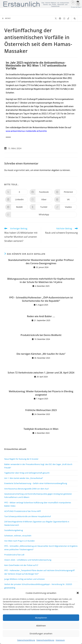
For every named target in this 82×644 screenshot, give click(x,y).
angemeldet (19, 170)
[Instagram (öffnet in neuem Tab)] (64, 18)
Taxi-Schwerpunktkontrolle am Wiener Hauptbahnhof (28, 516)
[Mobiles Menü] (6, 18)
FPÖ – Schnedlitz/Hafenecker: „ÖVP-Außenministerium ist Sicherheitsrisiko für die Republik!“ (41, 299)
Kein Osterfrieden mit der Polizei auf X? (21, 565)
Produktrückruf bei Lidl (14, 555)
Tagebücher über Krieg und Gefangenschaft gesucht (27, 473)
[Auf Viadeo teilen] (65, 207)
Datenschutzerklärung (26, 640)
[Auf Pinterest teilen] (65, 192)
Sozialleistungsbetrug (14, 530)
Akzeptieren (41, 618)
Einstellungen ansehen (41, 633)
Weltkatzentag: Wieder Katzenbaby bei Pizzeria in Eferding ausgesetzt (41, 393)
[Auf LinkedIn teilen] (17, 200)
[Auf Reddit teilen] (17, 207)
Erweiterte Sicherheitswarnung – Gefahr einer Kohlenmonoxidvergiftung (36, 483)
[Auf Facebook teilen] (41, 192)
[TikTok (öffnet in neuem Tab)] (68, 18)
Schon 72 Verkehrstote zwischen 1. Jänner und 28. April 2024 (41, 373)
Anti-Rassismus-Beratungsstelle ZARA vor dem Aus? (27, 489)
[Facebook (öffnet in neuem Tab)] (60, 18)
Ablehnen (41, 626)
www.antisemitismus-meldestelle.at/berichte (26, 131)
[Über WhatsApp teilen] (41, 215)
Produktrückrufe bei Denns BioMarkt (41, 335)
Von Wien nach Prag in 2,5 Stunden (20, 541)
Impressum (60, 640)
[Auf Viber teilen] (41, 200)
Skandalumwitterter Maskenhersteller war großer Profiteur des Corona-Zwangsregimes (41, 262)
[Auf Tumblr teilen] (41, 207)
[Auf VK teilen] (65, 200)
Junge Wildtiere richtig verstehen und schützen (25, 579)
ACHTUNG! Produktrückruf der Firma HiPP (23, 511)
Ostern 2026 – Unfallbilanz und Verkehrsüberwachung (28, 560)
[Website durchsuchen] (75, 19)
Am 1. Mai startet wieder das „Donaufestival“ (24, 478)
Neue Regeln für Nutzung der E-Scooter (21, 459)
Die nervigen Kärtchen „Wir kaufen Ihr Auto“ (41, 354)
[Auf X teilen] (17, 192)
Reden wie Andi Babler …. (41, 316)
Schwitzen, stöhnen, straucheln (18, 536)
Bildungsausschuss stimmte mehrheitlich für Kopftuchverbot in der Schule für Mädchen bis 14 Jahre (41, 280)
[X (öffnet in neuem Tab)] (56, 18)
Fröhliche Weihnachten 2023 (41, 410)
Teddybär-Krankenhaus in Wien (41, 429)
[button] (78, 593)
